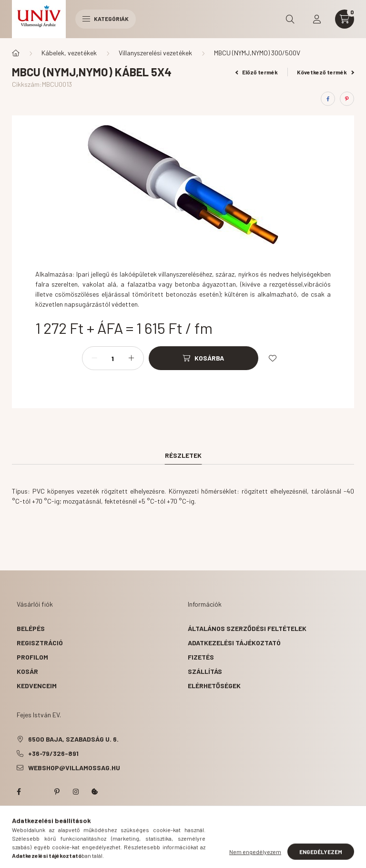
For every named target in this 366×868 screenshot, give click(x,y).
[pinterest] (347, 99)
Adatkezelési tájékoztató (234, 643)
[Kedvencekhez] (273, 358)
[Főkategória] (16, 53)
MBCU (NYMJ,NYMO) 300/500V (257, 53)
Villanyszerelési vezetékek (155, 53)
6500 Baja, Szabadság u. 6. (73, 739)
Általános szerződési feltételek (247, 628)
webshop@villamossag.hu (74, 768)
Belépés (31, 628)
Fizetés (201, 657)
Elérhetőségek (214, 686)
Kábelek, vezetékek (69, 53)
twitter (38, 792)
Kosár (27, 671)
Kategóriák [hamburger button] (106, 19)
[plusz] (132, 358)
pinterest (57, 792)
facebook (19, 792)
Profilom (32, 657)
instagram (76, 792)
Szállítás (205, 671)
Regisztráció (40, 643)
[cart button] (345, 19)
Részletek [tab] (183, 455)
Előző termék (257, 72)
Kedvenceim (37, 686)
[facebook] (328, 99)
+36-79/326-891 (53, 753)
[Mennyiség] (113, 358)
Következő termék (325, 72)
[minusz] (94, 358)
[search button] (290, 19)
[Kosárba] (203, 358)
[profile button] (317, 19)
